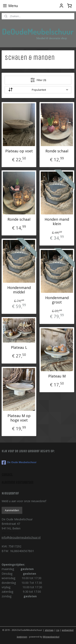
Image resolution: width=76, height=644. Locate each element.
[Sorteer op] (38, 90)
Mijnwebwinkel (51, 637)
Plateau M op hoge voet (19, 418)
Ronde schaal (57, 151)
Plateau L (19, 347)
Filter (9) (38, 80)
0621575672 (10, 533)
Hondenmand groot (57, 300)
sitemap (49, 630)
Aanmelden (12, 510)
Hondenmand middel (19, 290)
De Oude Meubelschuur (19, 463)
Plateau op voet (19, 151)
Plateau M (57, 376)
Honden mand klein (57, 221)
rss (58, 630)
